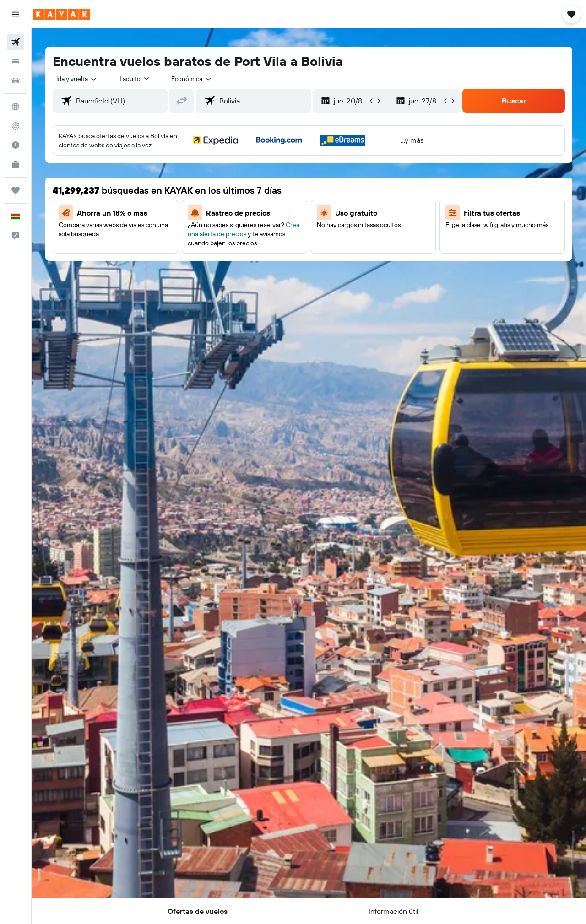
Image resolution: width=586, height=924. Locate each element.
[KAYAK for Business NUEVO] (16, 164)
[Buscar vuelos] (16, 42)
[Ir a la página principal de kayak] (62, 14)
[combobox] (77, 79)
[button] (16, 14)
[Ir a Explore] (16, 107)
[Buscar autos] (16, 81)
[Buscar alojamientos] (16, 61)
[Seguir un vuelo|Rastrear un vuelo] (16, 126)
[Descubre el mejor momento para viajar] (16, 145)
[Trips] (16, 190)
